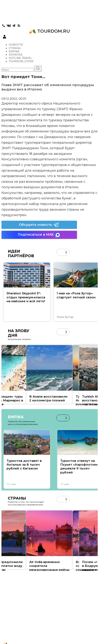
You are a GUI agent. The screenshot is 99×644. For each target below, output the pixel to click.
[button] (66, 252)
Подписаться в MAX (39, 235)
